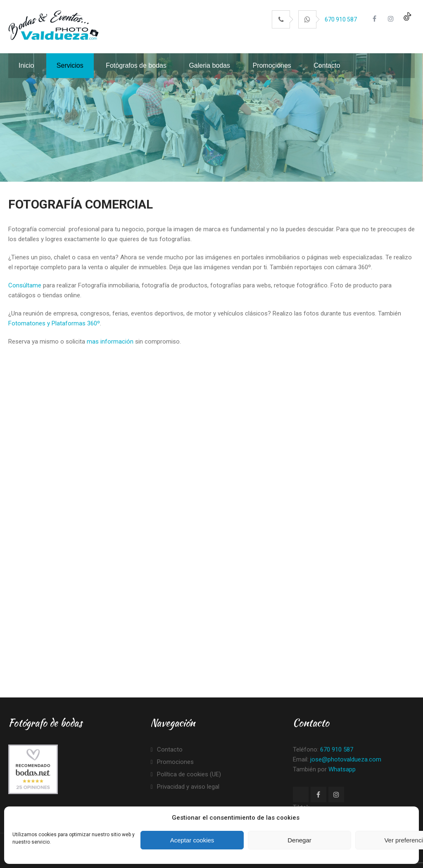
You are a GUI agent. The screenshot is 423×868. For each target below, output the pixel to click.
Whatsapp (342, 769)
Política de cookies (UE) (189, 774)
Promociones (272, 65)
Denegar (299, 840)
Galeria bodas (209, 65)
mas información (110, 342)
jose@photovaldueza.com (346, 759)
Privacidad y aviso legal (188, 787)
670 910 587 (341, 19)
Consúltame (25, 285)
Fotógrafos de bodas (136, 65)
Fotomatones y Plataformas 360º (54, 323)
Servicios (70, 65)
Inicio (26, 65)
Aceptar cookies (192, 840)
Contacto (327, 65)
